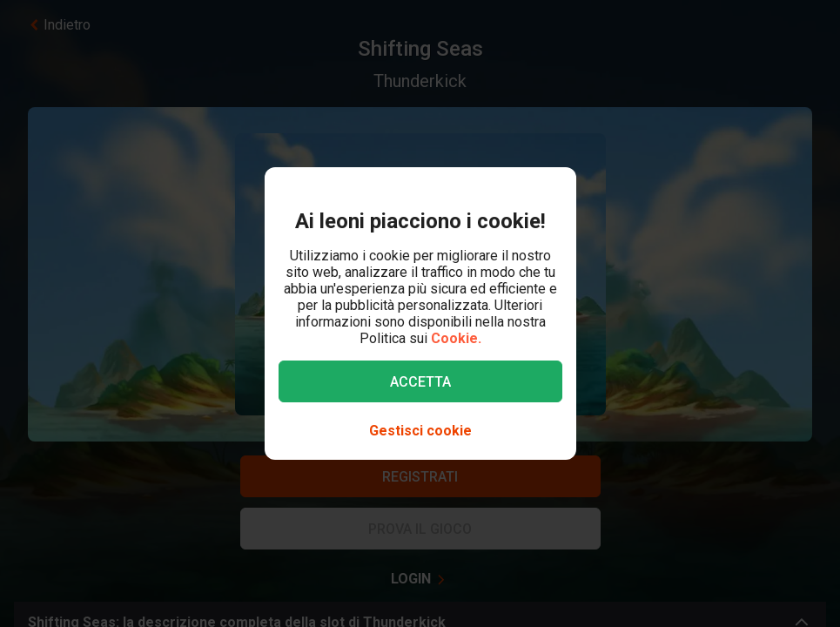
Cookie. (456, 338)
